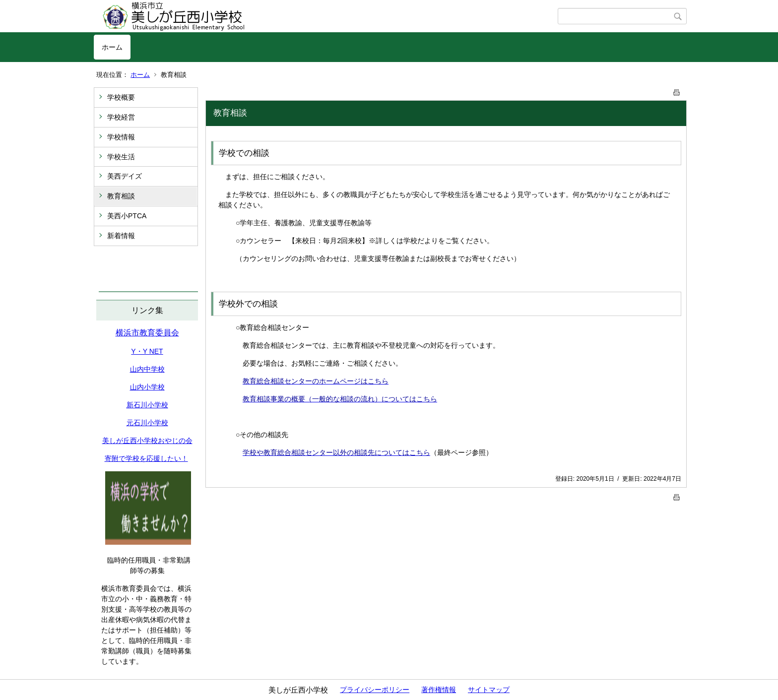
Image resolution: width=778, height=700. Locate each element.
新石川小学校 (147, 405)
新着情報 (121, 236)
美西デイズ (125, 176)
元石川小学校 (147, 423)
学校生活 (121, 157)
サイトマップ (489, 690)
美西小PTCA (127, 216)
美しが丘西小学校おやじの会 (147, 441)
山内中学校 (147, 369)
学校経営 (121, 117)
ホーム (112, 47)
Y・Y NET (147, 351)
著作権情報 (439, 690)
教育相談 (121, 196)
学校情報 (121, 137)
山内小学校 (147, 387)
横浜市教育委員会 (147, 333)
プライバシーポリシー (375, 690)
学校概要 (121, 97)
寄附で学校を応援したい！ (146, 458)
